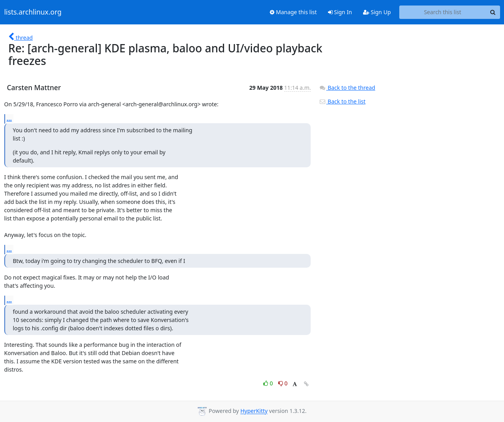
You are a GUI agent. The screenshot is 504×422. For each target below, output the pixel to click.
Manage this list (293, 12)
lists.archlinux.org (33, 12)
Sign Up (377, 12)
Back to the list (342, 101)
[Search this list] (443, 12)
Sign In (340, 12)
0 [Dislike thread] (283, 383)
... (9, 118)
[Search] (493, 12)
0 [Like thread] (269, 383)
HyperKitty (254, 411)
